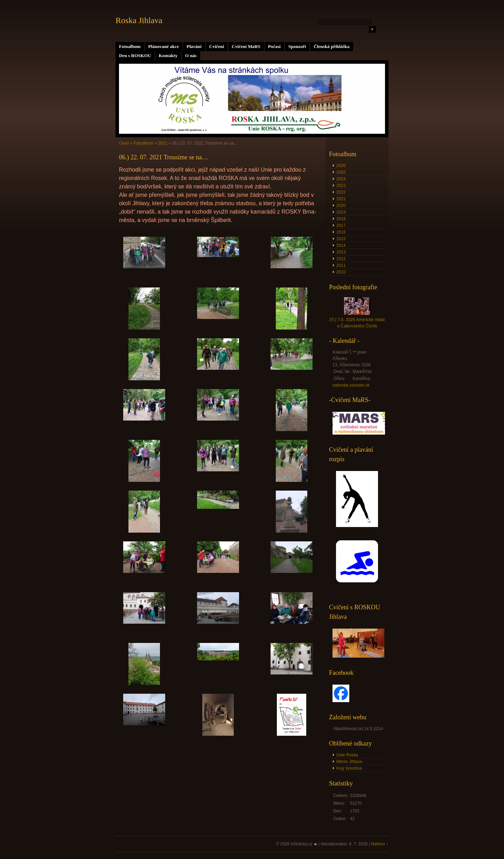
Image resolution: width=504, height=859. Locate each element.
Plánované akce (164, 46)
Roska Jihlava (139, 20)
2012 (341, 259)
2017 (341, 226)
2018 (341, 219)
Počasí (274, 46)
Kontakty (168, 56)
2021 (163, 143)
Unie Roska (347, 755)
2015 (341, 239)
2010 (341, 272)
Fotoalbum (130, 46)
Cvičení (217, 46)
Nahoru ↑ (380, 844)
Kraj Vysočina (349, 768)
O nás (191, 56)
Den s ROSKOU (135, 56)
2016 (341, 232)
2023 (341, 186)
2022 (341, 192)
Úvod (124, 143)
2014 (341, 245)
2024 (341, 179)
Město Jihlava (349, 762)
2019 (341, 212)
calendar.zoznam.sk (351, 385)
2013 (341, 252)
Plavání (194, 46)
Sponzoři (297, 46)
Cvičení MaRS (246, 46)
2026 (341, 166)
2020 (341, 206)
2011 (341, 265)
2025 (341, 172)
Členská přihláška (331, 46)
